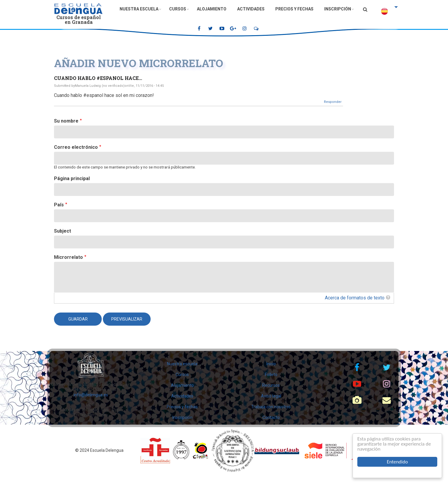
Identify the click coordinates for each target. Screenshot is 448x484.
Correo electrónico (76, 147)
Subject (62, 231)
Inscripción (338, 9)
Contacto (271, 417)
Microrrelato (68, 257)
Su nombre (66, 121)
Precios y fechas (294, 9)
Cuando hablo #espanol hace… (98, 78)
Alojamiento (212, 9)
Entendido (397, 462)
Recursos (271, 385)
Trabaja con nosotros (271, 407)
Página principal (72, 178)
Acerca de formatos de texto (355, 298)
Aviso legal (271, 396)
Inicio (271, 364)
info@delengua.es (91, 395)
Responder (333, 102)
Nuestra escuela (139, 9)
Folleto (271, 375)
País (59, 205)
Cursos (178, 9)
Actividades (251, 9)
